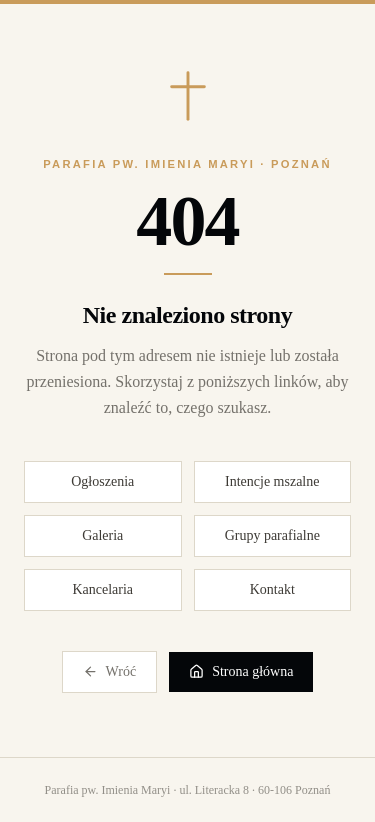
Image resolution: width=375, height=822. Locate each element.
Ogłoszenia (102, 481)
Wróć (110, 672)
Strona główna (241, 672)
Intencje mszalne (272, 481)
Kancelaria (102, 589)
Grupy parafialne (272, 535)
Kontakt (272, 589)
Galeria (102, 535)
